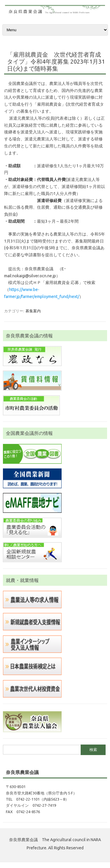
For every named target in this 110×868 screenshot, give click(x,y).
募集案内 (33, 311)
